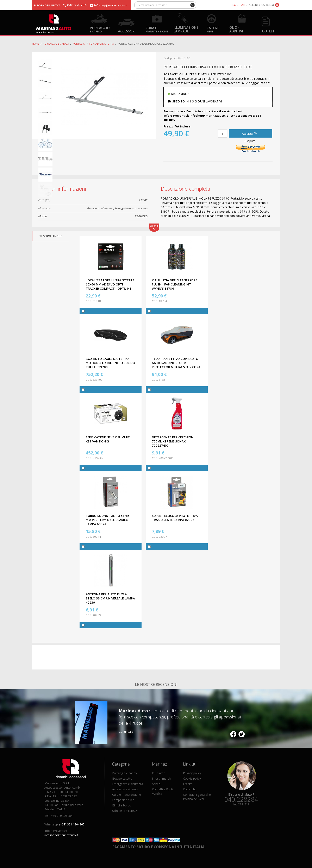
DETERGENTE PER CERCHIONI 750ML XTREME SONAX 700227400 (173, 441)
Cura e (157, 29)
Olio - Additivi (236, 29)
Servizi (156, 784)
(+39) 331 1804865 (72, 824)
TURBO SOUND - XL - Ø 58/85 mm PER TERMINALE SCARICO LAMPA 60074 (108, 520)
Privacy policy (192, 773)
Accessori (127, 31)
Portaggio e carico (56, 44)
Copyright (189, 789)
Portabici (79, 44)
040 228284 (77, 5)
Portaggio (100, 29)
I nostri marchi (162, 778)
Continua (125, 732)
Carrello (268, 5)
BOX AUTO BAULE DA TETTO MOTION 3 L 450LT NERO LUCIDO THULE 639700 (110, 363)
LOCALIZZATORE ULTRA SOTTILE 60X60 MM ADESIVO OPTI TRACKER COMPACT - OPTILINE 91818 (110, 286)
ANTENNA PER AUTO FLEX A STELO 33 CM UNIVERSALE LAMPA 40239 (110, 598)
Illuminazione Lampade (186, 29)
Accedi (253, 5)
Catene (213, 29)
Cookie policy (192, 778)
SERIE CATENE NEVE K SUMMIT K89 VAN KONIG (108, 439)
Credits (188, 784)
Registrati (238, 5)
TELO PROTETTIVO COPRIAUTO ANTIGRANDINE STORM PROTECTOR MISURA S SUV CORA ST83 (176, 365)
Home (36, 44)
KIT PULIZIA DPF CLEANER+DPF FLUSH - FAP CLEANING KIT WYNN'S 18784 (174, 284)
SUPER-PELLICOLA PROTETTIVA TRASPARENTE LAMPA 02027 (175, 518)
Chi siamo (159, 773)
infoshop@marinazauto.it (111, 5)
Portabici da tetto (102, 44)
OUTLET (268, 31)
